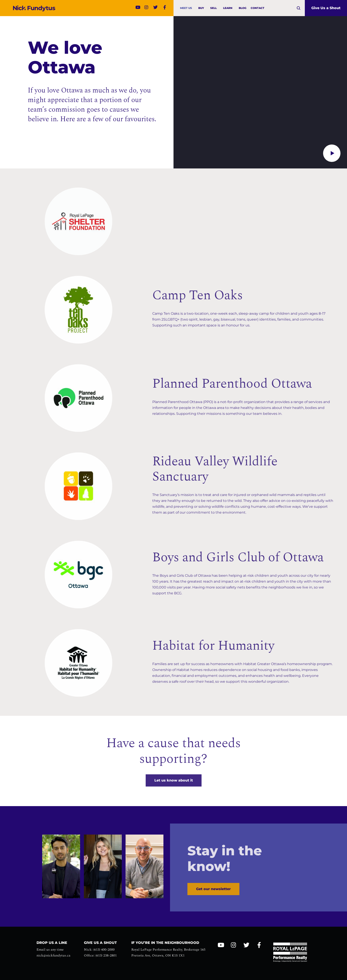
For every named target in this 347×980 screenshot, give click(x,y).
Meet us (187, 8)
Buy (202, 8)
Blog (243, 8)
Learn (229, 8)
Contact (258, 8)
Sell (215, 8)
